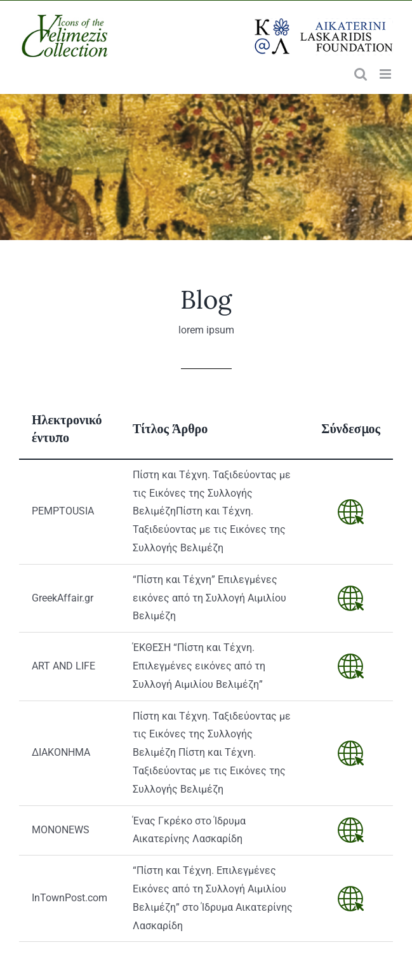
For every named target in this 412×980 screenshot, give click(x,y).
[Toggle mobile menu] (386, 74)
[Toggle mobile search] (361, 74)
